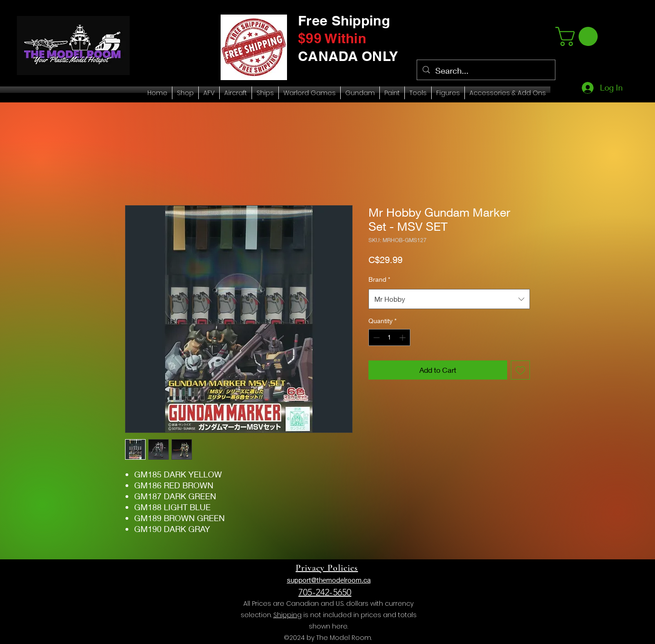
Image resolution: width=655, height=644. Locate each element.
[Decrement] (375, 337)
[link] (579, 36)
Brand (379, 279)
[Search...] (486, 71)
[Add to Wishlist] (520, 370)
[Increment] (403, 337)
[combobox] (449, 299)
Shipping (287, 615)
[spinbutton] (389, 337)
